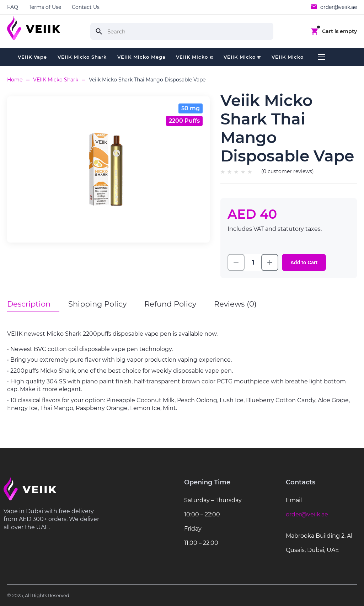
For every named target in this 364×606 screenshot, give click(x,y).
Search (99, 31)
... (321, 57)
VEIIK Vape (32, 57)
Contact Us (86, 7)
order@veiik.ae (339, 7)
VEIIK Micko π (242, 57)
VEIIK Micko (288, 57)
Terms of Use (45, 7)
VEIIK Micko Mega (141, 57)
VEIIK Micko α (194, 57)
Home (15, 80)
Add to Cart (304, 262)
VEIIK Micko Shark (82, 57)
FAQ (13, 7)
